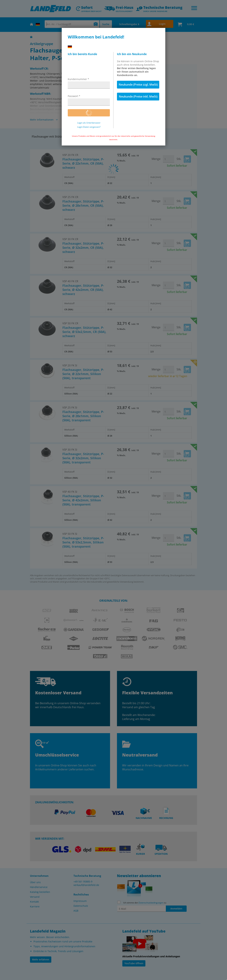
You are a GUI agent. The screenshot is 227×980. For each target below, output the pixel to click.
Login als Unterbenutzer (89, 123)
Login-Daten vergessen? (89, 127)
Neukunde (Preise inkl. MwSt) (138, 96)
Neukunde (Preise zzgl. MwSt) (138, 85)
